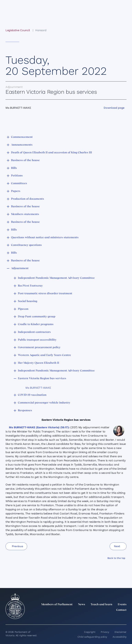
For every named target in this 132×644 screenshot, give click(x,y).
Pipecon (23, 309)
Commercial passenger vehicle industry (44, 403)
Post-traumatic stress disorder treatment (45, 294)
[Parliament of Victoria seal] (15, 606)
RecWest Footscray (30, 286)
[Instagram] (102, 618)
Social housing (27, 301)
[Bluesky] (124, 618)
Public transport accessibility (37, 340)
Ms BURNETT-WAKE (38, 388)
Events (122, 605)
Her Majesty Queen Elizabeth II (38, 363)
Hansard (41, 30)
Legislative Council (18, 30)
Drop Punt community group (37, 317)
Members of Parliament (57, 605)
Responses (25, 411)
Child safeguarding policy (92, 637)
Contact (121, 610)
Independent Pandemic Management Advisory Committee (56, 278)
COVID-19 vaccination (32, 395)
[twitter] (87, 618)
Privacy (105, 632)
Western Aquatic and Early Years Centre (44, 355)
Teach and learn (101, 605)
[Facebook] (109, 618)
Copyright (90, 632)
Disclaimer (120, 632)
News (82, 605)
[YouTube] (117, 618)
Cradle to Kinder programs (36, 324)
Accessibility (120, 637)
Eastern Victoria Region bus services (42, 379)
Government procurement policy (39, 347)
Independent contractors (34, 332)
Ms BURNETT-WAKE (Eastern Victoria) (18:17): (39, 427)
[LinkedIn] (94, 618)
